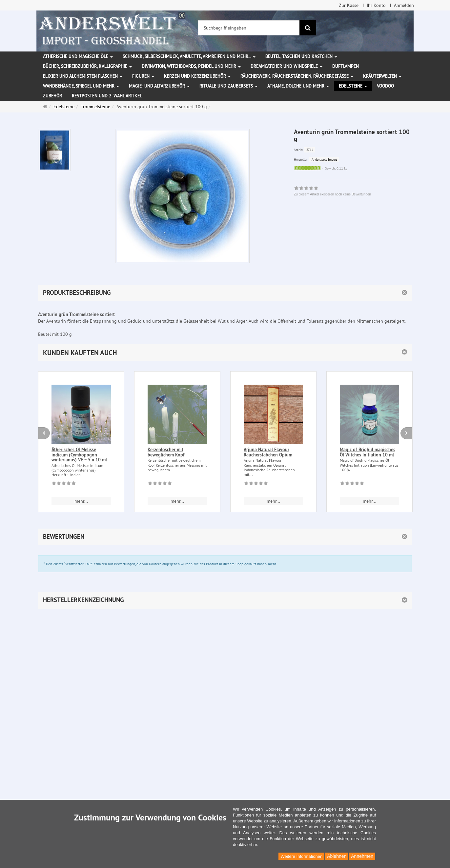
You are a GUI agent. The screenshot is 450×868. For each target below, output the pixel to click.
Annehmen (362, 856)
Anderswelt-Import (324, 160)
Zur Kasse (349, 5)
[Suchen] (308, 28)
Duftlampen (346, 66)
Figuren (143, 76)
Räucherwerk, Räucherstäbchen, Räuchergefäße (297, 76)
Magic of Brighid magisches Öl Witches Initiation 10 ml (368, 452)
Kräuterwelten (382, 76)
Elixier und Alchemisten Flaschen (83, 76)
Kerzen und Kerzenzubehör (197, 76)
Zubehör (52, 96)
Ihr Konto (376, 5)
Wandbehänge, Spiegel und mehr (81, 86)
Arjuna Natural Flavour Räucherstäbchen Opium (268, 452)
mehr (272, 564)
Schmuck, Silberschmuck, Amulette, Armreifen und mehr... (189, 56)
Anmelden (404, 5)
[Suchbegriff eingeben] (249, 28)
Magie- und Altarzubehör (159, 86)
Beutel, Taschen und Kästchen (301, 56)
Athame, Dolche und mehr (298, 86)
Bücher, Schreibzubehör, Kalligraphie (87, 66)
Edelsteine (353, 86)
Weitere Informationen (301, 856)
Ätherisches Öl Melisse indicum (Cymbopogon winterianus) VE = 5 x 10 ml (79, 455)
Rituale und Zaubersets (228, 86)
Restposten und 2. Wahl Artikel (107, 96)
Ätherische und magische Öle (78, 56)
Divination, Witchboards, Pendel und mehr (191, 66)
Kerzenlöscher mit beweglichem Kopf (166, 452)
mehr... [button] (81, 501)
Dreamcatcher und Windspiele (286, 66)
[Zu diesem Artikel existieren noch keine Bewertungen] (64, 484)
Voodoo (385, 86)
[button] (225, 353)
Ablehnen (337, 856)
